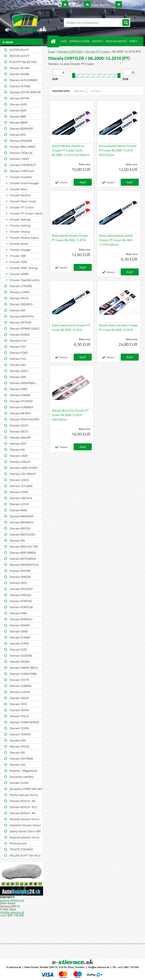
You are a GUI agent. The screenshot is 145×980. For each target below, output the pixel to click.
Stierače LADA (19, 456)
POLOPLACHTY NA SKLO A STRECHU (25, 856)
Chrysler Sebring (20, 219)
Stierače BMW (19, 122)
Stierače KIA (17, 450)
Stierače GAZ (18, 365)
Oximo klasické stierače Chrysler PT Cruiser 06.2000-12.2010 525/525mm (118, 150)
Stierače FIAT (18, 347)
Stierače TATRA (19, 710)
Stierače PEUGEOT (21, 589)
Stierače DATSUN (20, 322)
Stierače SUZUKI (20, 692)
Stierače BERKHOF (21, 129)
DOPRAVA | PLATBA (79, 41)
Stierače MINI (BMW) (23, 553)
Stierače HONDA (20, 395)
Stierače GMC (18, 377)
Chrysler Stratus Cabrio (24, 238)
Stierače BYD (18, 135)
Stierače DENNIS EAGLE (25, 328)
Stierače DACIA (19, 298)
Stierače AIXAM (19, 74)
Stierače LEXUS (19, 480)
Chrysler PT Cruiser (22, 207)
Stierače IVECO (19, 431)
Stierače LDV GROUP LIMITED (23, 474)
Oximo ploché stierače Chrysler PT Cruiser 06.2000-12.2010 (70, 238)
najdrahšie (96, 91)
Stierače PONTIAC (21, 601)
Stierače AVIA (18, 110)
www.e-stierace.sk (12, 900)
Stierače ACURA (20, 68)
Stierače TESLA (19, 716)
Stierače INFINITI (20, 413)
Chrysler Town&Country (25, 280)
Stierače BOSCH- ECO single (23, 807)
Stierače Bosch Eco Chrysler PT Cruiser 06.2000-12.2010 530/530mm (70, 415)
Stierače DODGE (20, 334)
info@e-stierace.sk (12, 912)
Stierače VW (17, 752)
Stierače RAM (18, 613)
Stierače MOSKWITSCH (24, 565)
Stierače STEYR (19, 680)
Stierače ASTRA (19, 98)
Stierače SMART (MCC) (24, 668)
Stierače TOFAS (19, 728)
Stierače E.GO (18, 341)
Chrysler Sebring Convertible (20, 226)
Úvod (51, 51)
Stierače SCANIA (20, 637)
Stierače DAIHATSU (22, 316)
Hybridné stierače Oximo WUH (25, 826)
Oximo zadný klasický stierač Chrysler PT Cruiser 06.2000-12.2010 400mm (116, 240)
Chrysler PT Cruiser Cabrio (26, 213)
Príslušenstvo (18, 843)
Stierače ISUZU (19, 425)
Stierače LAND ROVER (24, 468)
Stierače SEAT (18, 649)
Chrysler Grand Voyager (24, 183)
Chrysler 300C (19, 262)
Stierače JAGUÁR (20, 437)
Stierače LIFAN (19, 492)
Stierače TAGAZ (19, 698)
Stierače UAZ (18, 740)
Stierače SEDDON (21, 656)
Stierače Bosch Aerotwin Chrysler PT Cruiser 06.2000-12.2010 (118, 328)
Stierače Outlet (19, 783)
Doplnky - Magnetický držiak (24, 771)
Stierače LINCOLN (21, 498)
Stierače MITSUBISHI (23, 559)
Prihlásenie (71, 5)
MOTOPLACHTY (20, 56)
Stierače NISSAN (20, 571)
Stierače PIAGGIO (20, 595)
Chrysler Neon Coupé (23, 201)
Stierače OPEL (19, 583)
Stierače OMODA (20, 577)
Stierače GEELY (19, 371)
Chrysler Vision (19, 244)
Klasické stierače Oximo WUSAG (25, 838)
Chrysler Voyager (20, 250)
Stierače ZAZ (18, 765)
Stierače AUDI (18, 104)
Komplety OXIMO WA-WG (26, 789)
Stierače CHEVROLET (23, 165)
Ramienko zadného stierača (22, 777)
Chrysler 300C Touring (24, 268)
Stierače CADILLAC (21, 153)
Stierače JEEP (18, 444)
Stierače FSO (18, 359)
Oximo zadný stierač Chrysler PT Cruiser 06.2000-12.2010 (71, 328)
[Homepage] (54, 41)
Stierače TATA (18, 704)
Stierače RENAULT (21, 619)
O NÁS (63, 41)
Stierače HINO (19, 389)
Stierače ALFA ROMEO (24, 80)
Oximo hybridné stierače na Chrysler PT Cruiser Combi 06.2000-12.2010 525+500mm (71, 150)
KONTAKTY (97, 41)
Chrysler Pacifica (20, 195)
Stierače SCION (19, 643)
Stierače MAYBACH (22, 522)
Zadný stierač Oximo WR (25, 831)
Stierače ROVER (20, 625)
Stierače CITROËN (21, 286)
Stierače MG (17, 540)
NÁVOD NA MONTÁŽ (116, 41)
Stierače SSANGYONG (23, 674)
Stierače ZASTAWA (21, 759)
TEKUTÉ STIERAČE (21, 849)
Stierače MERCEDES (22, 534)
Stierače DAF (18, 310)
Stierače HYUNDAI (21, 401)
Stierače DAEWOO (21, 304)
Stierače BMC (18, 116)
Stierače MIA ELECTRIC (24, 547)
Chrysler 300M (19, 274)
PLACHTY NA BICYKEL (24, 62)
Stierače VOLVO (19, 746)
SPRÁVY (133, 41)
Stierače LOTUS (19, 504)
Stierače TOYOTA (20, 734)
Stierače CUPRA (20, 292)
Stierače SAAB (19, 631)
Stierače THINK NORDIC (25, 722)
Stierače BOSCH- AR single (22, 814)
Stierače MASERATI (22, 516)
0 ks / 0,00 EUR (133, 5)
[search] (126, 23)
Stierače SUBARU (21, 686)
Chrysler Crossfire (21, 177)
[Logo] (26, 23)
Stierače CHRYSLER (22, 171)
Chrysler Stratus (20, 232)
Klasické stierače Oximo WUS (25, 820)
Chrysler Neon (19, 189)
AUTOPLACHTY (19, 50)
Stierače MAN (18, 510)
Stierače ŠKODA (20, 662)
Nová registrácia (99, 5)
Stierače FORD (19, 353)
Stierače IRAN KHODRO (24, 419)
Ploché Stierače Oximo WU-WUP (24, 795)
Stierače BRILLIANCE (23, 147)
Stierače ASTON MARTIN (25, 92)
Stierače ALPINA (20, 86)
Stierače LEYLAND (21, 486)
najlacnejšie (79, 91)
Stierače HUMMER (21, 407)
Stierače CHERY (19, 159)
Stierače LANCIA (20, 462)
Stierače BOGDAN (21, 141)
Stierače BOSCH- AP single (22, 801)
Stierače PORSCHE (21, 607)
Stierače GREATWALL (23, 383)
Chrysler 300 (18, 256)
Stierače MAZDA (20, 528)
